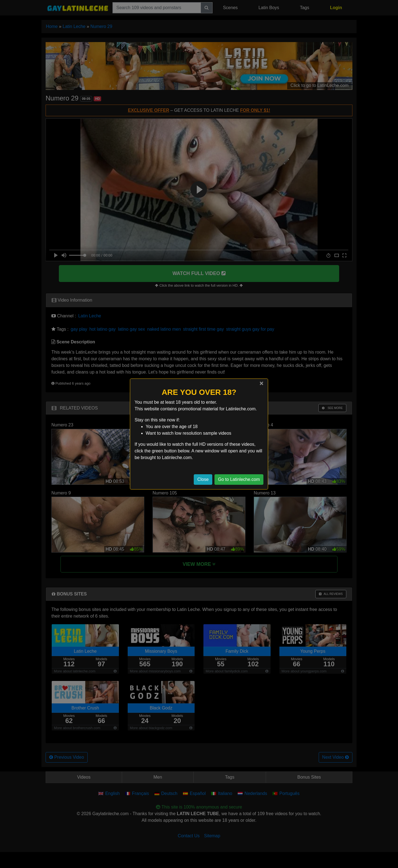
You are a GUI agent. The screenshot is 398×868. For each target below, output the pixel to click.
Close (203, 479)
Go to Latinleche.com (239, 479)
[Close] (261, 383)
